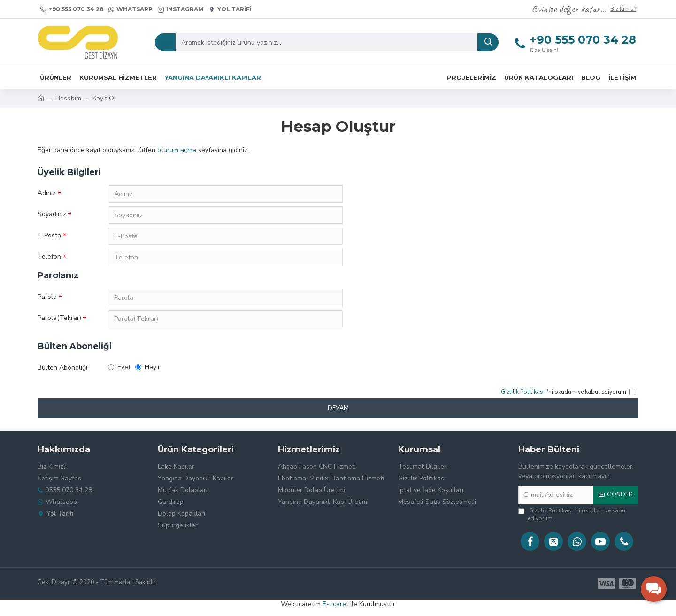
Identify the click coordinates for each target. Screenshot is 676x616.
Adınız (47, 193)
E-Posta (49, 236)
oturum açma (177, 150)
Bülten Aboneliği (62, 370)
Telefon (49, 258)
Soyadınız (52, 215)
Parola (47, 299)
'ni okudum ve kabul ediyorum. (573, 514)
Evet (119, 370)
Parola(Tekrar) (59, 320)
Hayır (148, 370)
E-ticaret (335, 604)
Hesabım (68, 98)
